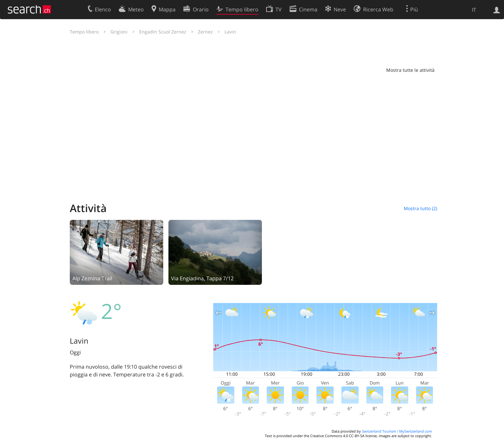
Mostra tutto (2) (420, 208)
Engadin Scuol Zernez (163, 32)
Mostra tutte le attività (410, 70)
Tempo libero (84, 32)
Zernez (205, 32)
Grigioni (119, 32)
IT (474, 10)
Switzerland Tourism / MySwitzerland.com (397, 431)
